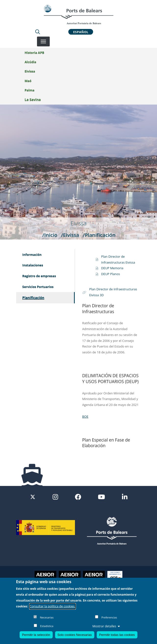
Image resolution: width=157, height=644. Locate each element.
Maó (28, 81)
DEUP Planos (110, 274)
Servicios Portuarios (38, 287)
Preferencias (109, 617)
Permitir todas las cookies (117, 635)
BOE (85, 416)
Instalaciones (33, 265)
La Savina (33, 100)
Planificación (33, 298)
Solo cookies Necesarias (75, 635)
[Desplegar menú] (43, 41)
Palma (30, 90)
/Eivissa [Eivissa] (70, 235)
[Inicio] (78, 14)
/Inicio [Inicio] (50, 235)
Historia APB (35, 53)
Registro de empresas (39, 276)
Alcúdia (30, 62)
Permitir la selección (36, 635)
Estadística (47, 626)
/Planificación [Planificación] (99, 235)
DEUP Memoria (112, 268)
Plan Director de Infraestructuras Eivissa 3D (113, 292)
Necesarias (47, 617)
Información (32, 255)
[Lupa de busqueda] (38, 32)
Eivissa (30, 71)
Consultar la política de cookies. (53, 606)
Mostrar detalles (106, 626)
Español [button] (81, 32)
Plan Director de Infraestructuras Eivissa (118, 259)
